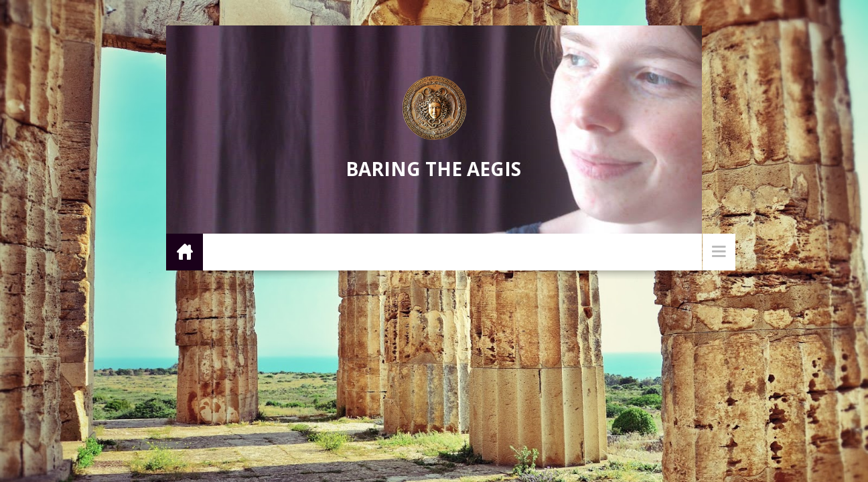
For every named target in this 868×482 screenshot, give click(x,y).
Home (185, 251)
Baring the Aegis (433, 169)
